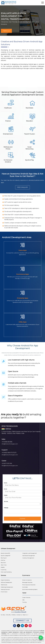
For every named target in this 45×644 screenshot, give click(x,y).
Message (6, 508)
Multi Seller (25, 587)
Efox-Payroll (4, 558)
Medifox (3, 567)
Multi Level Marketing (6, 572)
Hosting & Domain (5, 589)
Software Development (6, 582)
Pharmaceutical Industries (29, 585)
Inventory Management (28, 558)
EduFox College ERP (6, 556)
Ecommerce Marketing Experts (30, 589)
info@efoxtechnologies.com (10, 444)
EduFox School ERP (5, 553)
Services (6, 501)
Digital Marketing (5, 580)
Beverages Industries (27, 582)
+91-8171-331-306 (7, 463)
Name (5, 483)
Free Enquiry (22, 187)
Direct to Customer (27, 580)
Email (5, 489)
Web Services (4, 585)
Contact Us (19, 615)
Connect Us (22, 621)
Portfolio (14, 615)
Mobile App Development (7, 587)
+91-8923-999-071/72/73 (9, 453)
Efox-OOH (3, 563)
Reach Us (25, 615)
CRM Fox (3, 560)
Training (24, 602)
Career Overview (26, 598)
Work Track (4, 565)
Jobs (23, 600)
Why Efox (8, 615)
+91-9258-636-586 (7, 442)
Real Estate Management (29, 556)
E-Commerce (4, 592)
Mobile (6, 495)
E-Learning (4, 570)
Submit (23, 519)
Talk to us (6, 31)
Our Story (3, 615)
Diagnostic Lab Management (30, 553)
